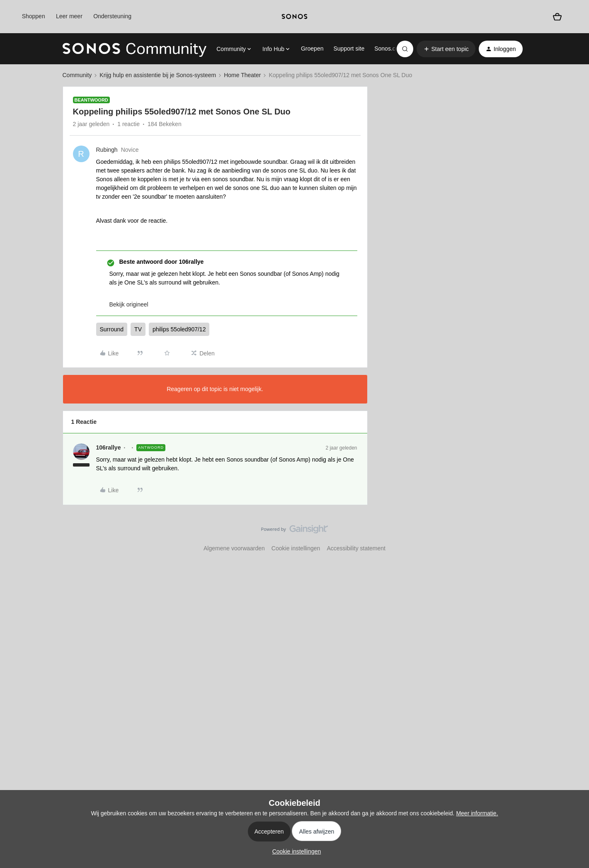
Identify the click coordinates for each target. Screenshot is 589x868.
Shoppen (34, 16)
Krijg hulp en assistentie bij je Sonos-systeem (158, 75)
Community (77, 75)
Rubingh (107, 150)
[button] (446, 49)
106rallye (109, 447)
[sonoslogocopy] (294, 17)
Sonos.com (389, 49)
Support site (349, 49)
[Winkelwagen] (557, 16)
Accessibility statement (356, 548)
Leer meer (69, 16)
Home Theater (242, 75)
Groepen (312, 49)
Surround (112, 329)
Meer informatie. (477, 813)
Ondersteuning (112, 16)
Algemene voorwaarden (234, 548)
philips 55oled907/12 (179, 329)
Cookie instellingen (296, 548)
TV (138, 329)
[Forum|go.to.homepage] (135, 49)
